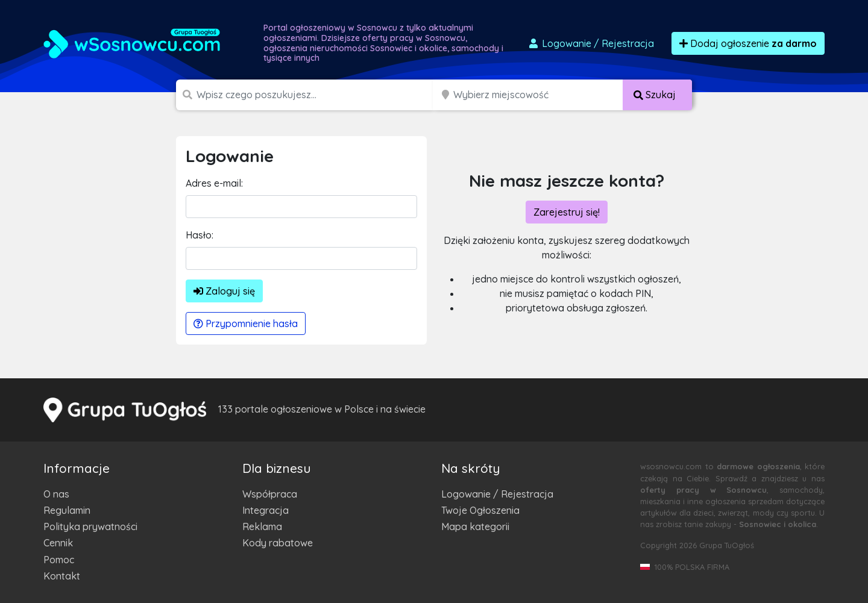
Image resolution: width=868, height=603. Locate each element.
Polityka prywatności (90, 526)
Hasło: (200, 235)
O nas (56, 494)
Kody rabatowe (278, 543)
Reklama (262, 526)
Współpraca (270, 494)
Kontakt (62, 576)
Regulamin (67, 510)
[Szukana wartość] (316, 95)
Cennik (58, 543)
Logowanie (591, 43)
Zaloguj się (224, 291)
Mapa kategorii (475, 526)
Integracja (266, 510)
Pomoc (59, 560)
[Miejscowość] (538, 95)
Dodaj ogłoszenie (748, 43)
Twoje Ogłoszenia (480, 510)
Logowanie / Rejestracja (497, 494)
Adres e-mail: (214, 183)
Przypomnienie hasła (246, 323)
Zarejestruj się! (567, 212)
